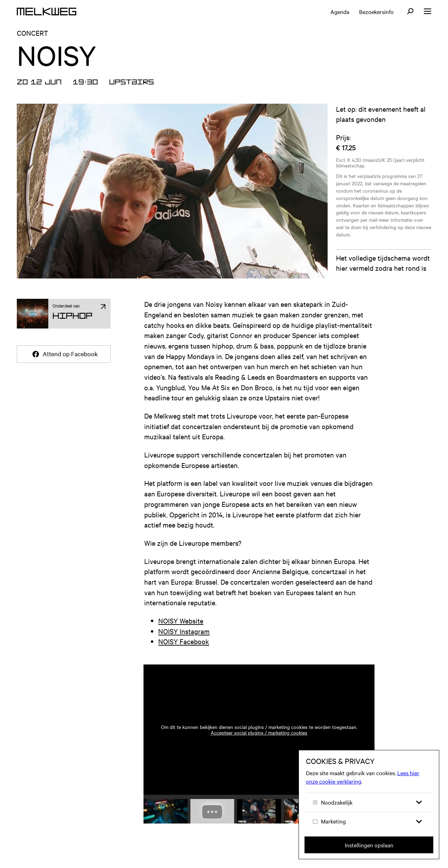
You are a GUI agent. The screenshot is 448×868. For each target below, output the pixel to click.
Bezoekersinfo (376, 12)
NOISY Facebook (184, 650)
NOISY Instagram (184, 639)
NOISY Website (181, 629)
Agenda (340, 12)
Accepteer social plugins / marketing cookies (259, 741)
